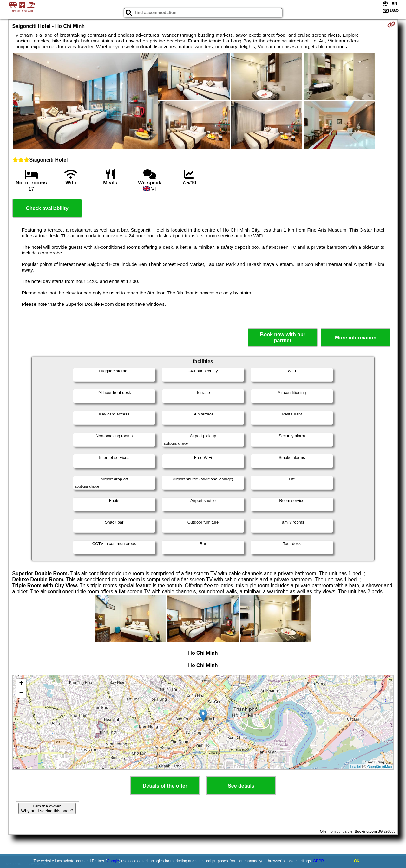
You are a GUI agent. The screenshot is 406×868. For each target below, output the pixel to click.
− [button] (21, 693)
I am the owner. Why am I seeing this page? (47, 808)
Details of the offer (165, 786)
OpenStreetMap (380, 767)
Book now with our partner (283, 338)
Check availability (47, 208)
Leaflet (356, 767)
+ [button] (21, 684)
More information (356, 338)
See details (241, 786)
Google (113, 861)
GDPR (319, 861)
